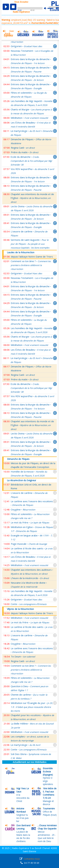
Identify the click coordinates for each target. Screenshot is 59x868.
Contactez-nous (32, 859)
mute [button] (47, 8)
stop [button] (13, 7)
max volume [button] (57, 8)
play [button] (6, 7)
